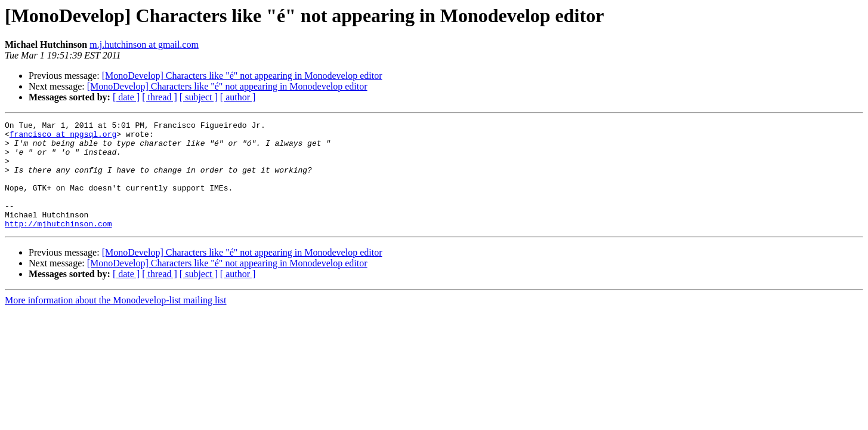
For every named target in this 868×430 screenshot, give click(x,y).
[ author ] (238, 97)
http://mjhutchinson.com (58, 245)
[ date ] (126, 97)
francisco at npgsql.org (63, 137)
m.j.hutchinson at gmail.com (144, 44)
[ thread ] (160, 97)
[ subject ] (199, 97)
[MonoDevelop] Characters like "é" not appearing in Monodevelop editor (242, 76)
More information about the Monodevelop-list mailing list (116, 322)
